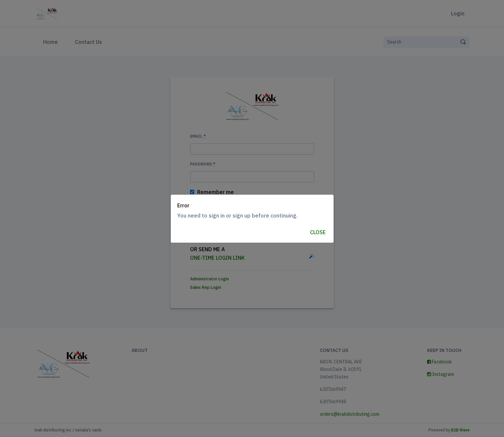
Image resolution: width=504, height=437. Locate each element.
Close (318, 232)
